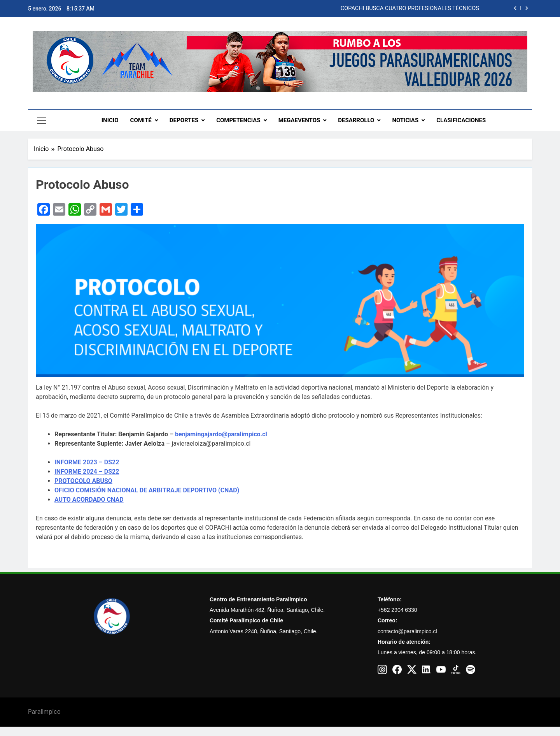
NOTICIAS (405, 120)
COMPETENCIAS (238, 120)
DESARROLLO (356, 120)
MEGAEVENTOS (299, 120)
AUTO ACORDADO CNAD (89, 500)
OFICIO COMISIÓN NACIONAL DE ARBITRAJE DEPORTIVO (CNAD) (147, 490)
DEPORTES (184, 120)
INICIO (110, 120)
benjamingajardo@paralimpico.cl (221, 434)
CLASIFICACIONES (461, 120)
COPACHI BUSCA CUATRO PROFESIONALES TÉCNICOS (410, 9)
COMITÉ (141, 120)
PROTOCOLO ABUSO (83, 481)
